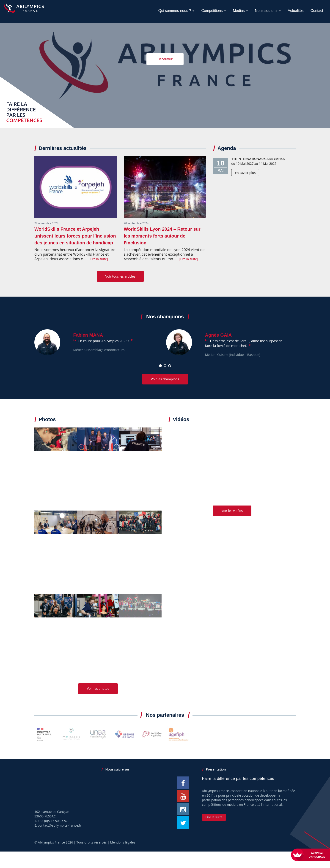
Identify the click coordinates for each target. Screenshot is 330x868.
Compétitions (214, 11)
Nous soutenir (268, 11)
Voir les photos (98, 688)
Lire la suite (214, 817)
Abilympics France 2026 (55, 842)
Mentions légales (123, 842)
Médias (240, 11)
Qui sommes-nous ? (176, 11)
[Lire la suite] (98, 259)
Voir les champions (165, 379)
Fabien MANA (88, 335)
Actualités (296, 11)
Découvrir (165, 59)
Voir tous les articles (120, 276)
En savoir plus (245, 173)
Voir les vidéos (232, 511)
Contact (317, 11)
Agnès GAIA (219, 335)
